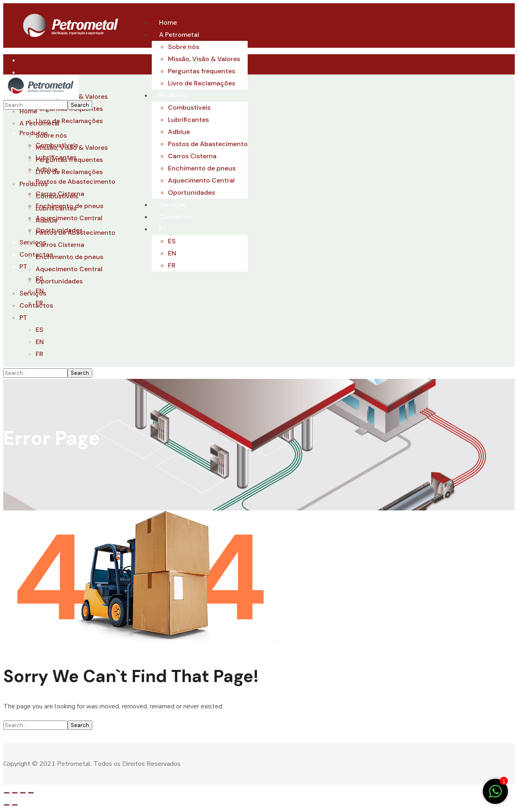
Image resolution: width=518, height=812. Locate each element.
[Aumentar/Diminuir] (31, 793)
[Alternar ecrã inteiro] (23, 793)
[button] (259, 737)
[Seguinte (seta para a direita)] (15, 805)
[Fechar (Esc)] (6, 793)
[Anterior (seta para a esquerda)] (6, 805)
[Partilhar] (15, 793)
